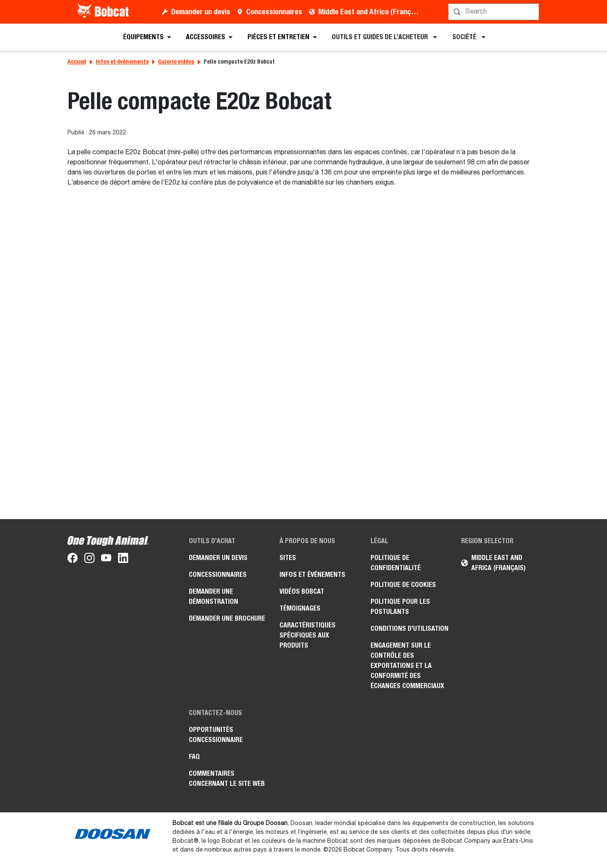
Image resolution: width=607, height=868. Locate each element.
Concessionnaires (274, 12)
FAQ (194, 757)
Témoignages (300, 608)
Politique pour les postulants (400, 607)
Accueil (77, 62)
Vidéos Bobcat (302, 591)
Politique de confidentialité (396, 563)
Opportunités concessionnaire (216, 735)
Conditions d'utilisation (410, 628)
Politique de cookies (403, 585)
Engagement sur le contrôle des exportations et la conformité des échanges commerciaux (407, 666)
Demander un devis (201, 12)
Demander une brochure (227, 618)
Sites (288, 558)
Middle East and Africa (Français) (370, 12)
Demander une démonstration (214, 596)
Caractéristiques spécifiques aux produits (308, 635)
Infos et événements (122, 62)
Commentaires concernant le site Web (227, 778)
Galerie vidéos (176, 62)
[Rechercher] (494, 12)
